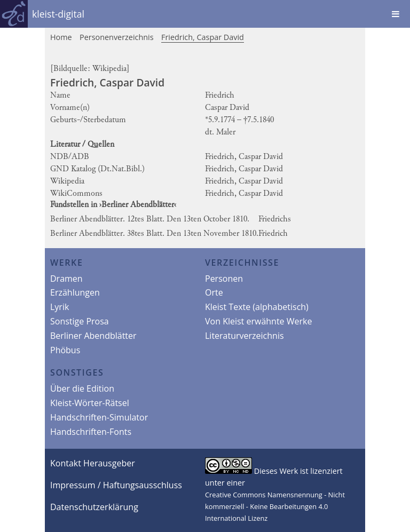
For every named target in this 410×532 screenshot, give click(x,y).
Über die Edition (82, 388)
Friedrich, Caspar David (203, 37)
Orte (214, 292)
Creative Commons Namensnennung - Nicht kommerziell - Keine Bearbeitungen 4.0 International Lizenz (275, 506)
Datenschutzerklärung (94, 507)
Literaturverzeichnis (245, 336)
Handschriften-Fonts (91, 432)
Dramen (66, 279)
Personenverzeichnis (117, 37)
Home (61, 37)
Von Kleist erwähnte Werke (258, 321)
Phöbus (65, 350)
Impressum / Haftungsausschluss (116, 485)
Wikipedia (109, 69)
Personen (224, 279)
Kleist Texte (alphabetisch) (257, 307)
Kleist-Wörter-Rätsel (90, 403)
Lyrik (60, 307)
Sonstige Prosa (80, 321)
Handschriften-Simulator (99, 417)
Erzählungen (75, 292)
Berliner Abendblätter (93, 336)
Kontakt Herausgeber (93, 463)
